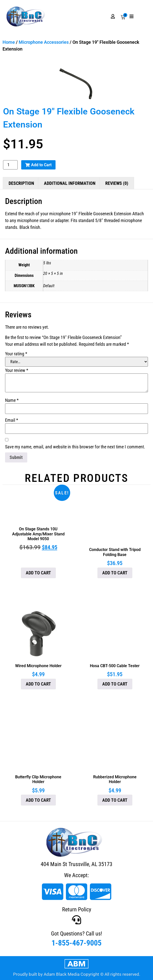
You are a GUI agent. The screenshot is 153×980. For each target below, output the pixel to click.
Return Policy (77, 909)
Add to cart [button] (38, 573)
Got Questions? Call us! (76, 934)
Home (9, 42)
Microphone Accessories (44, 42)
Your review (17, 370)
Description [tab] (21, 183)
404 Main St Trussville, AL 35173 (76, 864)
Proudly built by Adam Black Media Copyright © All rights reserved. (77, 974)
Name (12, 400)
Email (12, 420)
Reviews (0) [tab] (117, 183)
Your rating (16, 354)
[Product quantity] (10, 165)
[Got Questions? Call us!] (76, 920)
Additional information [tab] (70, 183)
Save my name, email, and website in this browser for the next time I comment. (75, 447)
